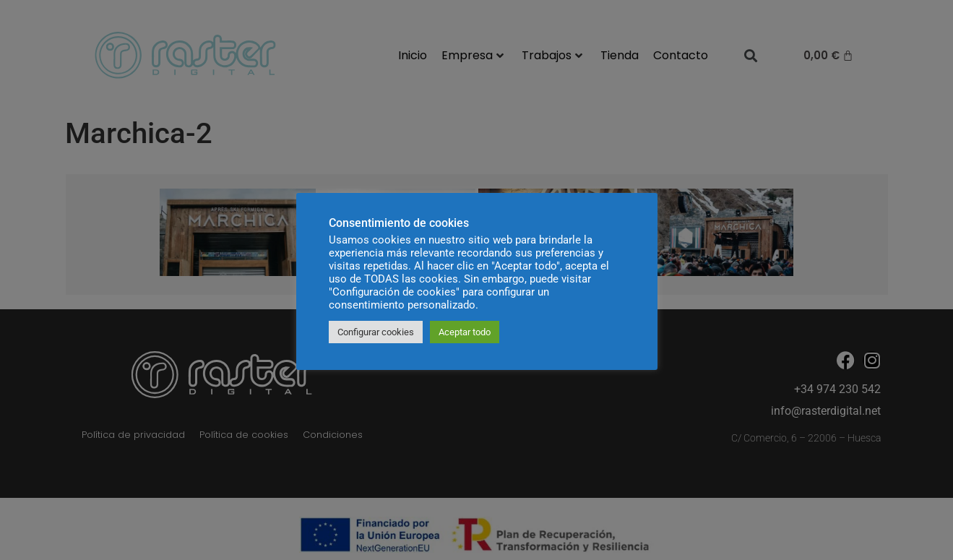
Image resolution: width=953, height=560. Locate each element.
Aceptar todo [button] (465, 332)
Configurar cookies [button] (376, 332)
